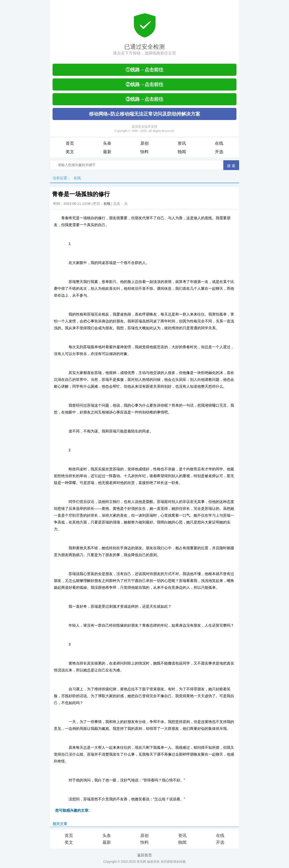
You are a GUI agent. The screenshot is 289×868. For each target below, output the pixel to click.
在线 (219, 143)
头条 (107, 143)
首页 (70, 143)
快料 (145, 152)
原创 (145, 143)
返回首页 (145, 855)
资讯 (182, 143)
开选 (219, 152)
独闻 (182, 152)
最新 (107, 152)
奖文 (70, 152)
